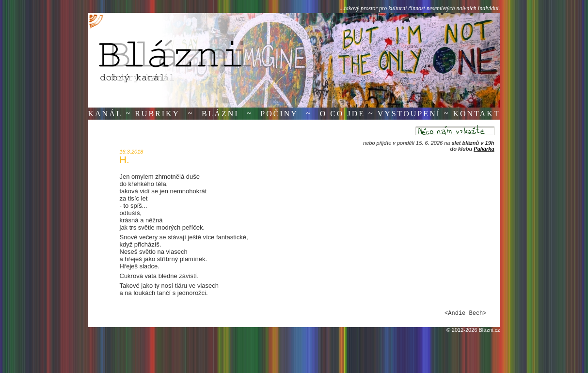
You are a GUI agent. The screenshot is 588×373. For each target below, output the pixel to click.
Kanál (105, 114)
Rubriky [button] (157, 114)
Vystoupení (409, 114)
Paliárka (484, 149)
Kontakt (476, 114)
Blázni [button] (220, 114)
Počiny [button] (279, 114)
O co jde (342, 114)
